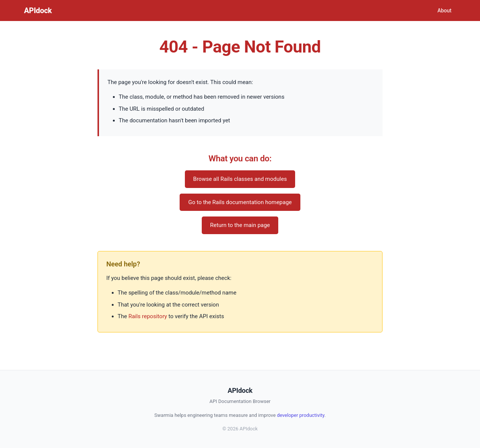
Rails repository (148, 316)
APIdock (38, 11)
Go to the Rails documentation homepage (240, 202)
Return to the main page (240, 225)
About (444, 11)
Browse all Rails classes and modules (240, 179)
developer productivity (301, 415)
